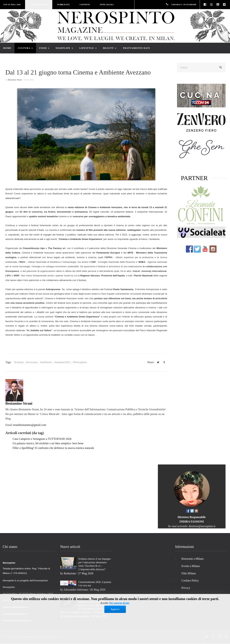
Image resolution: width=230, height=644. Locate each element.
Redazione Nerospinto (77, 616)
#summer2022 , (64, 362)
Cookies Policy (190, 580)
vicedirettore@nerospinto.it (17, 621)
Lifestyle (88, 48)
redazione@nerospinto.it (16, 607)
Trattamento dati (136, 48)
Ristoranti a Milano (193, 559)
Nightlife (64, 48)
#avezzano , (33, 362)
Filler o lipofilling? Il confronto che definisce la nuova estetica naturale (53, 448)
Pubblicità (63, 4)
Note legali (107, 4)
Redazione (70, 573)
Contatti (85, 4)
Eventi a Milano (191, 566)
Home (7, 48)
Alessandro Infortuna (76, 590)
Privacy (186, 588)
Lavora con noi (39, 4)
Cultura (25, 48)
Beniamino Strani (19, 403)
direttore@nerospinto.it (202, 526)
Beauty (110, 48)
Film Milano (189, 573)
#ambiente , (47, 362)
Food (44, 48)
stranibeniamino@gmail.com (30, 425)
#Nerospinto (80, 362)
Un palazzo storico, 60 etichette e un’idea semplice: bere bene (48, 443)
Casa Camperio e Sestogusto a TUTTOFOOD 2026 (42, 439)
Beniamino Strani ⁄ (16, 80)
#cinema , (20, 362)
